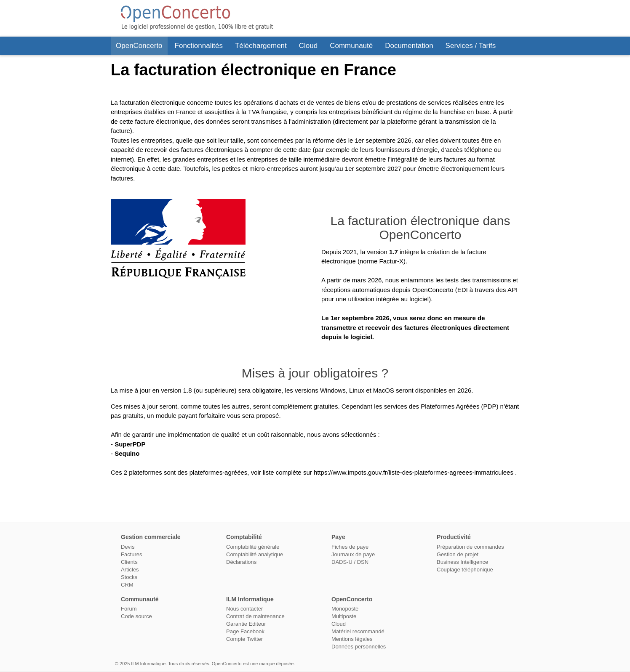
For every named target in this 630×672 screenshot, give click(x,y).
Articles (130, 570)
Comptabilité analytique (255, 554)
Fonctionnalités (199, 46)
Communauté (351, 46)
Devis (128, 547)
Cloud (308, 46)
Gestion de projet (458, 554)
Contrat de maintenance (255, 616)
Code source (136, 616)
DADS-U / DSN (350, 562)
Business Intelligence (462, 562)
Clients (129, 562)
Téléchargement (261, 46)
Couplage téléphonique (465, 570)
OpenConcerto (139, 46)
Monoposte (345, 609)
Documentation (409, 46)
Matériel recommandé (358, 631)
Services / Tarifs (471, 46)
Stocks (129, 577)
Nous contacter (244, 609)
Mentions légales (352, 639)
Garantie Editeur (246, 624)
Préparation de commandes (470, 547)
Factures (132, 554)
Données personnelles (359, 647)
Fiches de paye (350, 547)
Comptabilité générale (253, 547)
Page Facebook (245, 631)
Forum (129, 609)
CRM (127, 585)
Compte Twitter (244, 639)
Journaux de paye (353, 554)
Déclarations (241, 562)
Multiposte (344, 616)
